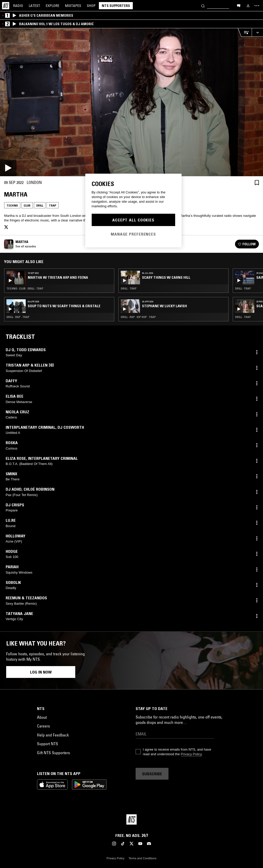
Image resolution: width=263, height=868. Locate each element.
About (42, 717)
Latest (34, 6)
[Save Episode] (257, 183)
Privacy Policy (191, 754)
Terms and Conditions (143, 858)
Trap (53, 205)
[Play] (131, 102)
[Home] (6, 6)
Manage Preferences (133, 234)
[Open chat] (239, 5)
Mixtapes (73, 6)
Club (27, 205)
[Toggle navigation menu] (257, 6)
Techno (12, 205)
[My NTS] (248, 6)
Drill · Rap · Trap (18, 317)
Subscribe (152, 774)
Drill (40, 205)
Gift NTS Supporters (53, 753)
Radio (18, 6)
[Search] (203, 6)
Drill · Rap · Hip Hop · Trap (138, 317)
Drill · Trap (129, 288)
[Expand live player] (257, 32)
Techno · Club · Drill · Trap (25, 288)
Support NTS (48, 744)
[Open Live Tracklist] (245, 32)
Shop (91, 6)
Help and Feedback (53, 735)
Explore (53, 6)
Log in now (41, 672)
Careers (43, 726)
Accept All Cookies (133, 220)
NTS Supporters (116, 6)
